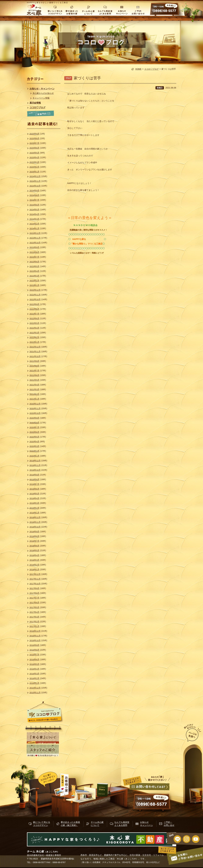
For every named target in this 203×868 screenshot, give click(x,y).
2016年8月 (35, 650)
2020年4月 (35, 442)
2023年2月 (35, 281)
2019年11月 (35, 465)
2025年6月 (35, 148)
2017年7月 (35, 598)
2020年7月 (35, 427)
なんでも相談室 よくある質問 (105, 10)
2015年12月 (35, 688)
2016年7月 (35, 655)
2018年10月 (35, 527)
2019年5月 (35, 494)
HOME (138, 69)
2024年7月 (35, 200)
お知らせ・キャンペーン (42, 89)
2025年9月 (35, 134)
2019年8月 (35, 479)
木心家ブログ (106, 790)
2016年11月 (35, 636)
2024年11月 (35, 181)
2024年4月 (35, 214)
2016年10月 (35, 640)
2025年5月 (35, 153)
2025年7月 (35, 143)
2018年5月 (35, 550)
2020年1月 (35, 456)
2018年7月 (35, 541)
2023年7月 (35, 257)
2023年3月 (35, 276)
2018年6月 (35, 546)
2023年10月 (35, 243)
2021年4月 (35, 385)
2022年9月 (35, 304)
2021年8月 (35, 366)
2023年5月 (35, 266)
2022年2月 (35, 337)
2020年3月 (35, 446)
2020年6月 (35, 432)
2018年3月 (35, 560)
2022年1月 (35, 342)
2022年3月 (35, 333)
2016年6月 (35, 659)
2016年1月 (35, 683)
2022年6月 (35, 318)
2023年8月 (35, 252)
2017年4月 (35, 612)
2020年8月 (35, 423)
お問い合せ (149, 796)
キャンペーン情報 (41, 98)
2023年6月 (35, 262)
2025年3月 (35, 162)
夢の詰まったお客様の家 (72, 10)
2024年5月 (35, 210)
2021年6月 (35, 375)
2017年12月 (35, 574)
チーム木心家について (88, 10)
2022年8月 (35, 309)
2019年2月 (35, 508)
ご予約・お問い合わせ (139, 10)
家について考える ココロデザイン (55, 10)
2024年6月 (35, 205)
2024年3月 (35, 219)
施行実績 (77, 789)
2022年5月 (35, 323)
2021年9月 (35, 361)
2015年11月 (35, 693)
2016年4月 (35, 669)
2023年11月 (35, 238)
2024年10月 (35, 186)
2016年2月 (35, 678)
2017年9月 (35, 588)
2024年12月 (35, 176)
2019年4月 (35, 498)
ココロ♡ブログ (151, 69)
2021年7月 (35, 371)
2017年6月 (35, 603)
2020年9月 (35, 418)
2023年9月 (35, 247)
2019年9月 (35, 475)
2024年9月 (35, 191)
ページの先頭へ (187, 733)
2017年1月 (35, 626)
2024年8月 (35, 195)
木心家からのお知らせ (43, 93)
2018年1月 (35, 569)
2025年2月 (35, 167)
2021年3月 (35, 389)
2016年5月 (35, 664)
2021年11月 (35, 352)
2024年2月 (35, 224)
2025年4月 (35, 157)
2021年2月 (35, 394)
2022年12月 (35, 290)
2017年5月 (35, 607)
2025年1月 (35, 172)
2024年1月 (35, 228)
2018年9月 (35, 532)
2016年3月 (35, 674)
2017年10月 (35, 584)
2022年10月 (35, 299)
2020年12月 (35, 404)
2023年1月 (35, 285)
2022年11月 (35, 295)
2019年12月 (35, 461)
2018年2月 (35, 565)
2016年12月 (35, 631)
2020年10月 (35, 413)
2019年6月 (35, 489)
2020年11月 (35, 408)
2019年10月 (35, 470)
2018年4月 (35, 555)
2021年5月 (35, 380)
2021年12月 (35, 347)
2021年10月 (35, 356)
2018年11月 (35, 522)
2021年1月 (35, 399)
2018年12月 (35, 517)
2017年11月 (35, 579)
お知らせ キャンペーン (122, 10)
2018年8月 (35, 536)
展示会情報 (35, 103)
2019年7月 (35, 484)
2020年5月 (35, 437)
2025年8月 (35, 138)
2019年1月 (35, 513)
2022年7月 (35, 314)
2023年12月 (35, 233)
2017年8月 (35, 593)
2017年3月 (35, 617)
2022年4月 (35, 328)
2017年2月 (35, 622)
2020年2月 (35, 451)
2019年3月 (35, 503)
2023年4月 (35, 271)
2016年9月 (35, 645)
